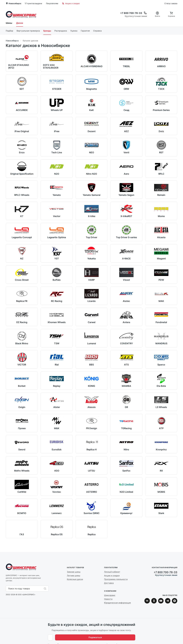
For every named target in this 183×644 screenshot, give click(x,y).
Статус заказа (171, 3)
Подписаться (126, 637)
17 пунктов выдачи (33, 3)
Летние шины (74, 576)
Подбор (9, 31)
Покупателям (52, 3)
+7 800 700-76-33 (165, 572)
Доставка (109, 583)
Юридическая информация (117, 603)
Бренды (47, 31)
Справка (97, 31)
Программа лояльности (116, 579)
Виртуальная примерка (28, 31)
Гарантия (85, 31)
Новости (108, 599)
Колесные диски (75, 579)
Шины (9, 23)
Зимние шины (74, 572)
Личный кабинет (112, 572)
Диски (20, 23)
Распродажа (61, 31)
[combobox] (8, 589)
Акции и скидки (71, 3)
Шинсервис (21, 14)
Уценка (74, 31)
